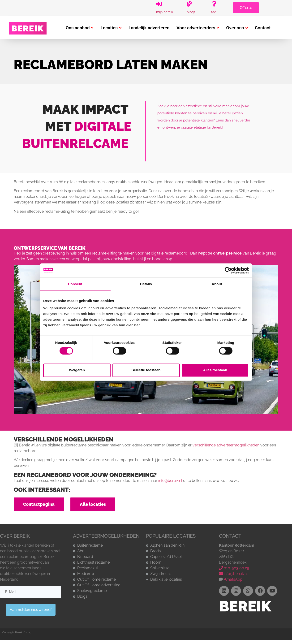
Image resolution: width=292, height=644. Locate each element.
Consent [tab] (75, 284)
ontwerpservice (227, 253)
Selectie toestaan (146, 370)
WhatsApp (233, 579)
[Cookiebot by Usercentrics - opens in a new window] (228, 270)
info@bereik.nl (170, 481)
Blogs (191, 12)
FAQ (214, 12)
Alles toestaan (215, 370)
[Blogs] (189, 4)
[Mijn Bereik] (159, 4)
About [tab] (217, 284)
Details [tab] (146, 284)
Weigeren (77, 370)
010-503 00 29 (234, 568)
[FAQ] (214, 4)
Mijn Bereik (165, 12)
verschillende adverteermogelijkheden (226, 445)
